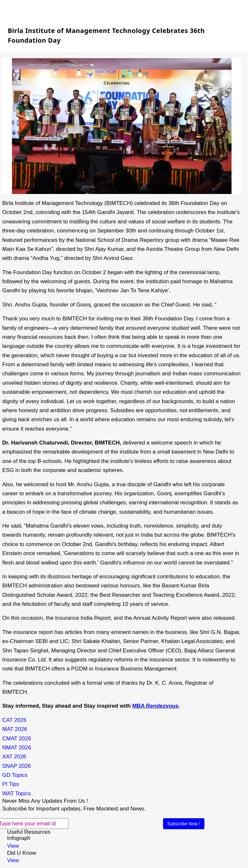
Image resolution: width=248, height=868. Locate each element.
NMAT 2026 (17, 748)
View (13, 846)
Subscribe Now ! (184, 824)
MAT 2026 (15, 729)
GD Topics (15, 775)
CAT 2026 (14, 720)
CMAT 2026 (17, 739)
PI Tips (11, 784)
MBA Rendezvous (155, 706)
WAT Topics (16, 793)
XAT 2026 (14, 757)
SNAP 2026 (17, 766)
